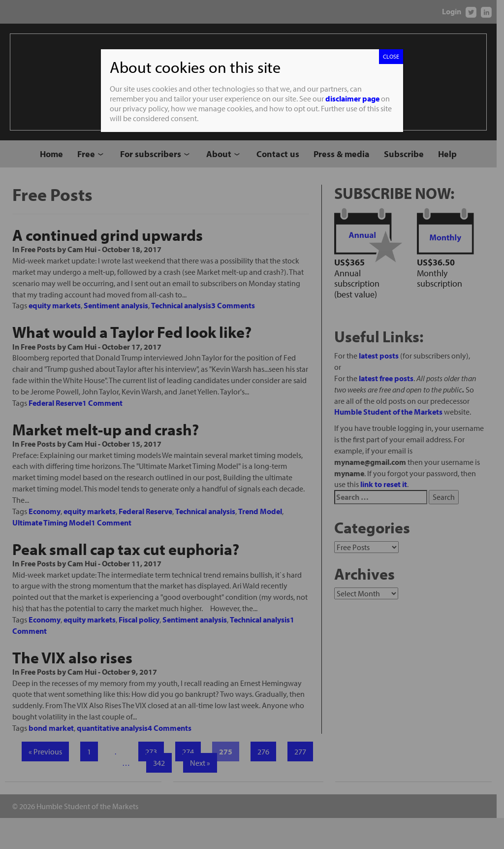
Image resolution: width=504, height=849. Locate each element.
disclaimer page (352, 98)
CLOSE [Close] (391, 56)
